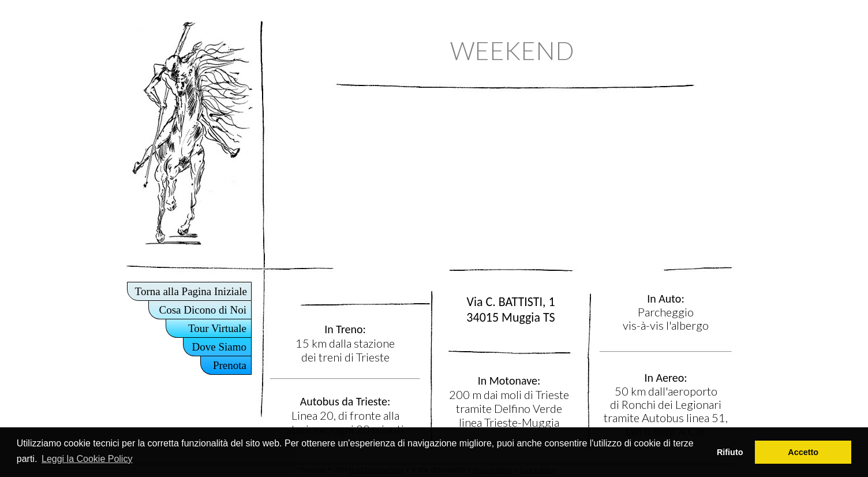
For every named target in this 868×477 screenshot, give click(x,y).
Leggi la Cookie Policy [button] (87, 459)
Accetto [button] (803, 452)
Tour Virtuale (217, 328)
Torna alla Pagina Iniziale (191, 291)
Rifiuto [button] (730, 452)
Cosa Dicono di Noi (203, 310)
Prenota (230, 365)
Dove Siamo (219, 347)
